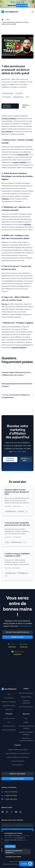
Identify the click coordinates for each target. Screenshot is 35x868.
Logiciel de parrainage (18, 761)
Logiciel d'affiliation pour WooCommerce (17, 753)
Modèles (26, 722)
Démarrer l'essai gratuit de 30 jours (17, 632)
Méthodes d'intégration (9, 702)
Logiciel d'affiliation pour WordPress (18, 757)
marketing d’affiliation (9, 118)
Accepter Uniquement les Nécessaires (14, 852)
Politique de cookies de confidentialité (14, 864)
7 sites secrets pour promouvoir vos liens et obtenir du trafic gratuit (15, 23)
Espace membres (26, 697)
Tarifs (9, 694)
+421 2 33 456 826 (11, 792)
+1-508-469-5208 (10, 799)
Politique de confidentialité (17, 861)
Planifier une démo (18, 637)
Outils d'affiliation (18, 765)
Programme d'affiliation (9, 730)
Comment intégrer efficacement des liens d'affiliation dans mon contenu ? (17, 374)
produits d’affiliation (20, 162)
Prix (9, 722)
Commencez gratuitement (7, 106)
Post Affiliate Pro (25, 626)
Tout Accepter (10, 846)
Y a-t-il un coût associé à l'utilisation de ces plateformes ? (17, 396)
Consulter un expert (18, 779)
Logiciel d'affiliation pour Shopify (17, 750)
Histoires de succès (9, 726)
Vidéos (8, 19)
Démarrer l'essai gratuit (18, 774)
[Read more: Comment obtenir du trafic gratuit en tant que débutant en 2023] (17, 501)
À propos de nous (9, 718)
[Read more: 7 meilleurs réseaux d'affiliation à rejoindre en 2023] (17, 565)
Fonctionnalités (9, 698)
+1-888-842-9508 (10, 796)
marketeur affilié (23, 155)
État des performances (26, 707)
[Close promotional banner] (33, 2)
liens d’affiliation (7, 132)
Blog (26, 718)
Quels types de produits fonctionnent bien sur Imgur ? (17, 385)
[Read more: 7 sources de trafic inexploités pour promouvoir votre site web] (17, 533)
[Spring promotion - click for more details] (17, 4)
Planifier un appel (26, 106)
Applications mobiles (9, 706)
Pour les (4, 304)
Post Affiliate (18, 452)
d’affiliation (5, 199)
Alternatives (9, 709)
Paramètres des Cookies (13, 857)
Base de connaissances (26, 693)
